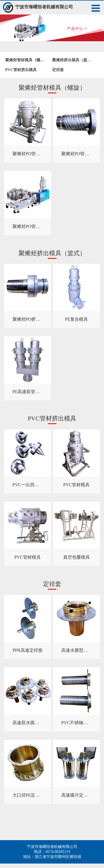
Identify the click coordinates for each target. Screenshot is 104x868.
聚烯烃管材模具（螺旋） (27, 60)
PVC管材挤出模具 (21, 70)
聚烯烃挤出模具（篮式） (73, 60)
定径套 (58, 70)
